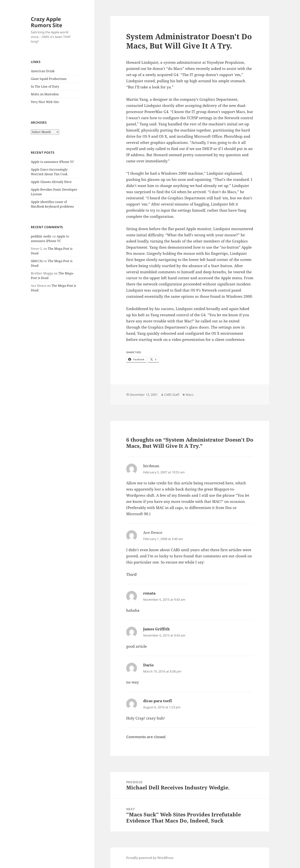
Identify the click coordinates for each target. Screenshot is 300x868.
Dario (148, 665)
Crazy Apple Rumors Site (47, 22)
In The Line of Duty (45, 86)
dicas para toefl (158, 701)
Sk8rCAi (37, 261)
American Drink (43, 71)
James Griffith (156, 629)
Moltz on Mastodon (45, 94)
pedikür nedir (41, 236)
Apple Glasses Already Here (51, 182)
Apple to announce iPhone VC (53, 162)
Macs (190, 395)
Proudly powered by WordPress (150, 858)
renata (149, 593)
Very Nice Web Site (45, 102)
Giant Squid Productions (49, 79)
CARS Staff (172, 395)
